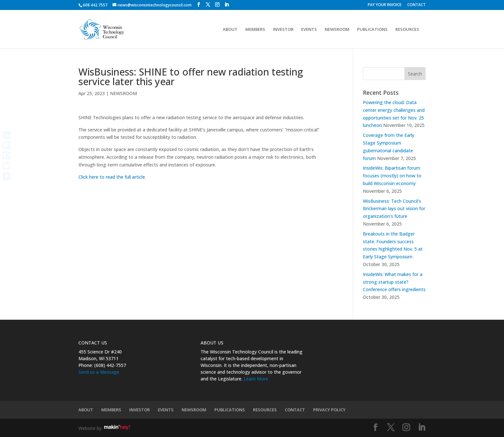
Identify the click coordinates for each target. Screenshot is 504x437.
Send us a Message (99, 372)
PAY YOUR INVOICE (385, 5)
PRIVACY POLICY (329, 410)
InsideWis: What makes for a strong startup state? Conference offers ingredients (394, 282)
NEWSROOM (337, 30)
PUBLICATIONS (372, 30)
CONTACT (416, 5)
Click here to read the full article (112, 177)
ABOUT (230, 30)
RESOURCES (407, 30)
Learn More (256, 379)
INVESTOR (283, 30)
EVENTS (309, 30)
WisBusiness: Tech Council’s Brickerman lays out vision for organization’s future (394, 209)
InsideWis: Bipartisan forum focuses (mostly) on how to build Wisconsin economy (392, 176)
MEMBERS (255, 30)
